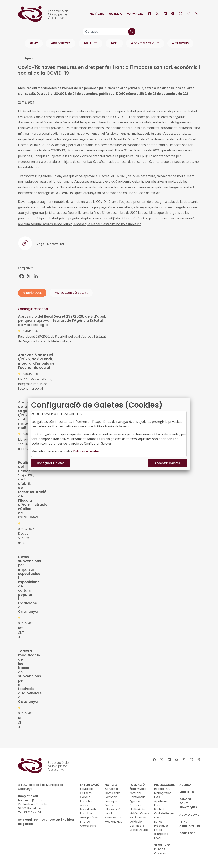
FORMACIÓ (137, 785)
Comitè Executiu (86, 799)
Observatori (162, 853)
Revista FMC (162, 789)
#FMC (34, 43)
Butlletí (159, 809)
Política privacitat (47, 820)
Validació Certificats (137, 824)
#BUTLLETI (91, 43)
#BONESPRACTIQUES (145, 43)
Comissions (113, 793)
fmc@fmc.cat (28, 796)
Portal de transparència (90, 815)
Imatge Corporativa (88, 824)
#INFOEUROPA (61, 43)
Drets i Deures (139, 830)
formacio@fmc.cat (32, 800)
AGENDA (185, 785)
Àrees (84, 805)
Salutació (86, 789)
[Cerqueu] (109, 32)
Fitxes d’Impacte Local (161, 834)
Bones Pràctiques (161, 824)
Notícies (97, 14)
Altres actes (113, 818)
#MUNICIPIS (180, 43)
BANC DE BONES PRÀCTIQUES (188, 803)
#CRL (114, 43)
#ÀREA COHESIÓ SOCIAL (71, 293)
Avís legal (25, 820)
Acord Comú (189, 815)
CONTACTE (187, 833)
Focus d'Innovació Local (113, 809)
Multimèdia (137, 809)
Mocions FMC (114, 822)
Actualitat (112, 789)
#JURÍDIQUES (32, 293)
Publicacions (138, 818)
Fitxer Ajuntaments (190, 824)
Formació (135, 14)
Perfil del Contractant (138, 795)
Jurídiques (112, 801)
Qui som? (87, 793)
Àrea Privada (138, 789)
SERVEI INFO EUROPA (162, 847)
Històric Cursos (140, 813)
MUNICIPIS (187, 792)
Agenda (115, 14)
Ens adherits (88, 809)
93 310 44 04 (32, 812)
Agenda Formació (136, 803)
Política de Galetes (86, 451)
